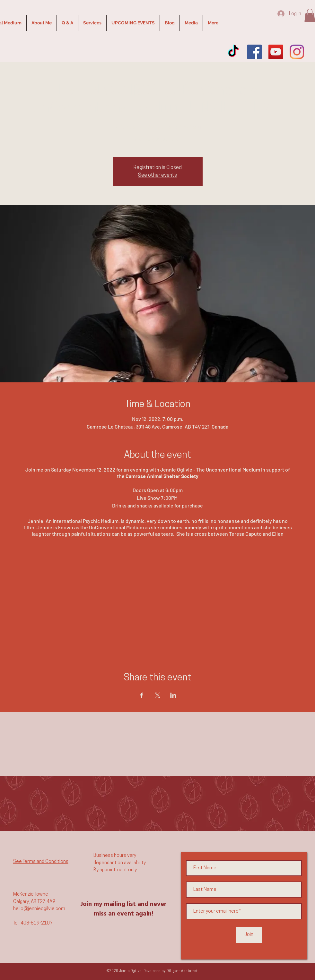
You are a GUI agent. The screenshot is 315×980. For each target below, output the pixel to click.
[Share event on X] (157, 695)
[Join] (249, 935)
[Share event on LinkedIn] (173, 695)
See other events (157, 175)
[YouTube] (276, 52)
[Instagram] (297, 52)
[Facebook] (254, 52)
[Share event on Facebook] (142, 695)
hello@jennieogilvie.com (39, 909)
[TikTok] (233, 52)
